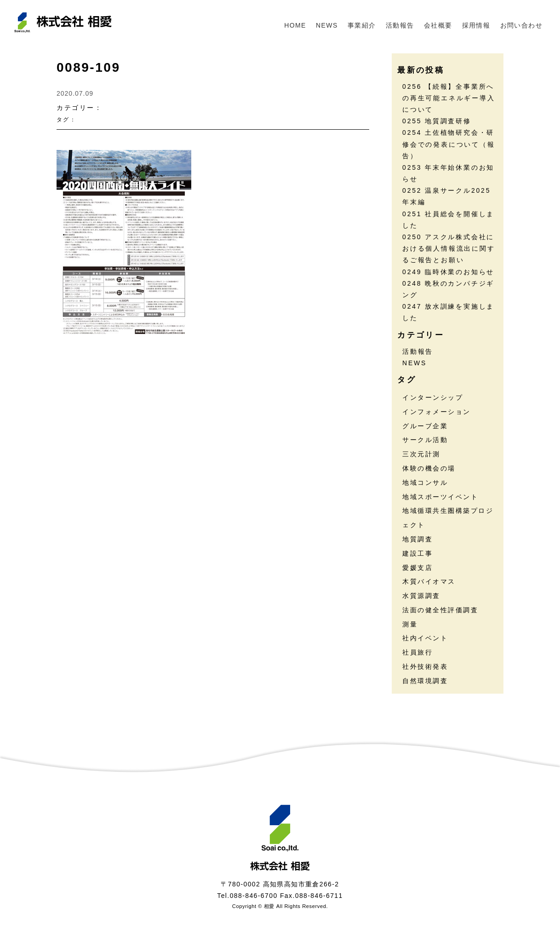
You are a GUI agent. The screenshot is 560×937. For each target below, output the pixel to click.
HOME (295, 25)
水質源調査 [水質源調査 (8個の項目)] (421, 596)
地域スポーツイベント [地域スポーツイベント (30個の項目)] (440, 497)
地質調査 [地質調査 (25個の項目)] (417, 539)
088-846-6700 (254, 896)
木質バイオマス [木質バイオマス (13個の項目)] (429, 581)
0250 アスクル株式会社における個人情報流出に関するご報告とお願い (449, 248)
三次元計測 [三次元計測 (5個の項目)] (421, 454)
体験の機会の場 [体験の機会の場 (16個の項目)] (429, 468)
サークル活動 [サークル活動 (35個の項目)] (425, 440)
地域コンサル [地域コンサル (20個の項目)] (425, 483)
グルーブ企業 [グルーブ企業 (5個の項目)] (425, 426)
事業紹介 (362, 25)
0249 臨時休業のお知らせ (448, 272)
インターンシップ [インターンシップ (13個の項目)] (433, 397)
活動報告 (400, 25)
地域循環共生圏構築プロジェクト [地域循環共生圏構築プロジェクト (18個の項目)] (448, 518)
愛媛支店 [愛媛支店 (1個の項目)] (417, 568)
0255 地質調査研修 (437, 121)
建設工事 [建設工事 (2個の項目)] (417, 553)
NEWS (327, 25)
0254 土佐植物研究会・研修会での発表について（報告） (449, 144)
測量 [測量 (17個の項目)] (410, 624)
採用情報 (476, 25)
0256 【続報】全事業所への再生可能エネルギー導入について (449, 98)
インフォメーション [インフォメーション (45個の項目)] (437, 412)
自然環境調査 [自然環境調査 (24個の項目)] (425, 681)
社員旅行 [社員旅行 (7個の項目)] (417, 652)
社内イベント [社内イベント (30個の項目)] (425, 638)
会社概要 (438, 25)
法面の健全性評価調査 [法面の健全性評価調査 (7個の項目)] (440, 610)
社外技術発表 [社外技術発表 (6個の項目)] (425, 667)
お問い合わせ (521, 25)
